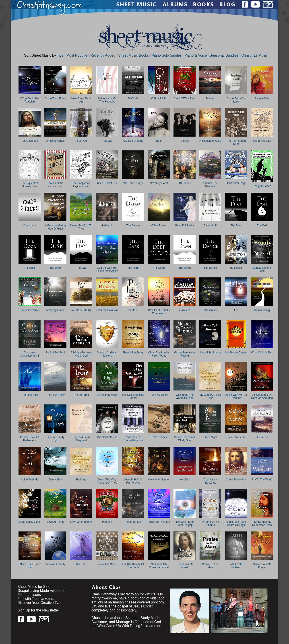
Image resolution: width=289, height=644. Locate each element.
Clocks (185, 141)
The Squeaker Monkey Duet (30, 185)
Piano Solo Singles (167, 55)
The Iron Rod (81, 395)
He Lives (185, 480)
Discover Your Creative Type (40, 603)
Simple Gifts (262, 98)
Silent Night (210, 437)
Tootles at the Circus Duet (55, 185)
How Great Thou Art (81, 100)
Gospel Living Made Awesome (41, 591)
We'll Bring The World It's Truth (185, 396)
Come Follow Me (236, 480)
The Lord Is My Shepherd (81, 439)
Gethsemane (210, 310)
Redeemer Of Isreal (185, 566)
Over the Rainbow (107, 310)
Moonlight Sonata (210, 353)
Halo (159, 141)
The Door (30, 268)
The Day (81, 268)
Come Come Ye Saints (236, 100)
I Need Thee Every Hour (30, 566)
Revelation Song (133, 353)
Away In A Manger (159, 480)
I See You (81, 141)
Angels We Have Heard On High (236, 523)
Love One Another (81, 522)
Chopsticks (30, 226)
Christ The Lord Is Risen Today (159, 354)
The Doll (262, 226)
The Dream (133, 226)
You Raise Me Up (81, 310)
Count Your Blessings (210, 481)
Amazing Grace (55, 141)
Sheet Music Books (133, 55)
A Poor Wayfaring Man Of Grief (55, 227)
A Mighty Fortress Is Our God (81, 354)
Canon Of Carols (30, 310)
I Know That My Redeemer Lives (262, 523)
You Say (107, 141)
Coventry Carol (159, 183)
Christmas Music (254, 55)
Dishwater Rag (236, 183)
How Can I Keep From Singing (185, 523)
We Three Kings (133, 183)
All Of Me (133, 98)
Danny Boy (55, 480)
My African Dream (236, 353)
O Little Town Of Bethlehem (30, 439)
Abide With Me (30, 480)
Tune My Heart (159, 395)
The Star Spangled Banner (133, 396)
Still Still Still (262, 437)
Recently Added (103, 55)
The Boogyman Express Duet (81, 185)
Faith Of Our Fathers (236, 566)
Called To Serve (236, 437)
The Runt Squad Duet (236, 142)
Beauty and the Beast (262, 269)
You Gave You (30, 141)
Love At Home (55, 522)
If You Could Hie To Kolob (30, 100)
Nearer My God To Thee (81, 227)
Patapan (107, 522)
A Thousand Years (210, 141)
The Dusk (55, 268)
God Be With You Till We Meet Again (107, 269)
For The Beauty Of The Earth (133, 566)
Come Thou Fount (55, 98)
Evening (210, 98)
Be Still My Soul (55, 353)
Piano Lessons (29, 595)
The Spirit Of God (107, 437)
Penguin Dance (262, 186)
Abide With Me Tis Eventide (236, 396)
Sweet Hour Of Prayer (262, 566)
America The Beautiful (210, 185)
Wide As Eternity (55, 564)
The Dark (133, 268)
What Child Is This (262, 353)
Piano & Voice (196, 55)
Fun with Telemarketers (36, 599)
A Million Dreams (133, 141)
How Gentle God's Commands (159, 312)
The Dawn (185, 268)
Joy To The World (262, 480)
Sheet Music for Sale (34, 587)
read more (154, 626)
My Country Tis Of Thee (210, 396)
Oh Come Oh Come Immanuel (159, 566)
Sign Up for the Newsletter (38, 610)
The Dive (236, 226)
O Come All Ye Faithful (210, 523)
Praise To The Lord (159, 522)
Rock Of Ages (159, 437)
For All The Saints (107, 564)
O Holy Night (159, 98)
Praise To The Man (210, 566)
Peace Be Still (133, 522)
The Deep (159, 268)
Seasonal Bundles (224, 55)
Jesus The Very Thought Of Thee (107, 481)
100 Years (185, 183)
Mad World (107, 226)
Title (60, 55)
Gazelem (185, 310)
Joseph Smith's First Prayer (133, 481)
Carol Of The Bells (185, 98)
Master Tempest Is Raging (185, 354)
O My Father (159, 226)
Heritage (81, 480)
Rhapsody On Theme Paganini (133, 439)
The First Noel (30, 395)
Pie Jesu (133, 310)
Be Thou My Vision (107, 395)
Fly (236, 310)
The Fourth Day (55, 395)
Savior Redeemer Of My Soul (185, 439)
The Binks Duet (262, 141)
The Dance (210, 268)
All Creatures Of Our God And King (262, 396)
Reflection (236, 268)
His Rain (81, 564)
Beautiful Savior (185, 226)
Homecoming (262, 310)
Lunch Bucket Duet (107, 183)
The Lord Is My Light (55, 439)
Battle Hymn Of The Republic (107, 100)
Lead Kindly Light (30, 522)
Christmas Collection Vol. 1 (30, 354)
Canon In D (210, 226)
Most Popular (77, 55)
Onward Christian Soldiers (107, 354)
